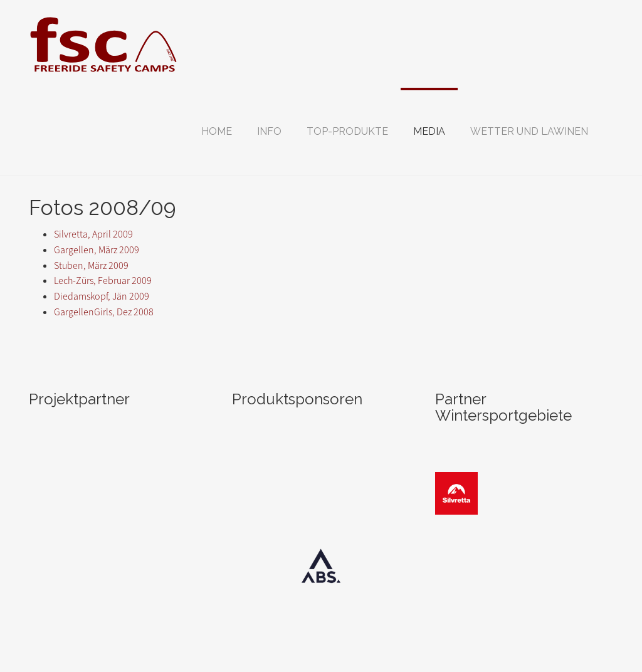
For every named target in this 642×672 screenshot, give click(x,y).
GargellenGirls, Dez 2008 (104, 312)
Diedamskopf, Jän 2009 (102, 296)
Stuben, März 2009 (91, 265)
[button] (269, 132)
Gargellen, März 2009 (97, 250)
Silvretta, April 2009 (93, 234)
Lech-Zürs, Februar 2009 (103, 281)
